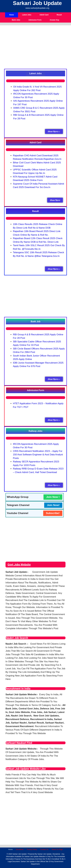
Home (11, 15)
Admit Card (44, 15)
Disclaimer (20, 849)
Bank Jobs (16, 20)
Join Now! (53, 505)
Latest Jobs (27, 15)
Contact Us (44, 849)
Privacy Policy (32, 849)
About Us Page (57, 849)
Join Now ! (53, 497)
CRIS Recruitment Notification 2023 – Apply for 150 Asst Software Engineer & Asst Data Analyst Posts (38, 455)
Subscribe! (53, 513)
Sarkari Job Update (37, 3)
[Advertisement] (35, 48)
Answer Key (54, 20)
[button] (35, 73)
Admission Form (35, 20)
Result (59, 15)
